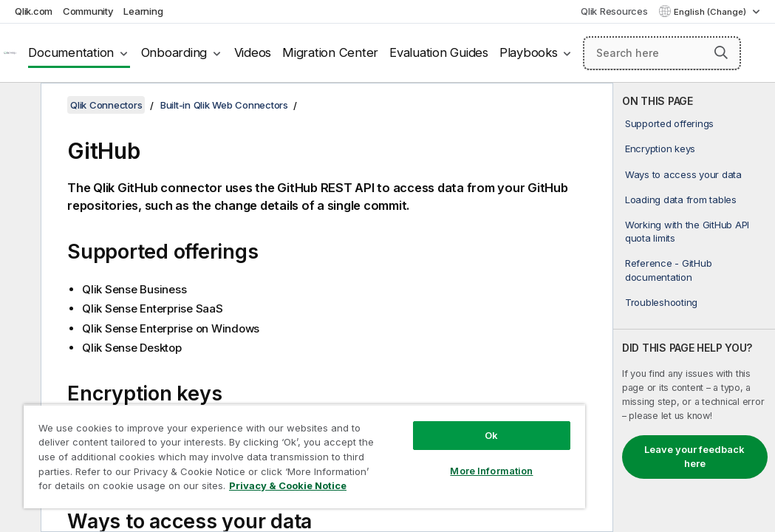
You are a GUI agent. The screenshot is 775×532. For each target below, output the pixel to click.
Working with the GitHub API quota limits (687, 231)
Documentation (71, 52)
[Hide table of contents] (18, 106)
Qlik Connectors (106, 105)
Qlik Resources (614, 11)
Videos (253, 52)
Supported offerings (669, 123)
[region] (248, 443)
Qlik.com (34, 11)
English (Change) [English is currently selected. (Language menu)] (711, 12)
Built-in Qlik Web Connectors (224, 105)
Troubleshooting (661, 302)
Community (88, 11)
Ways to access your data (683, 174)
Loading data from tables (681, 199)
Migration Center (330, 52)
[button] (721, 52)
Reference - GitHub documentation (669, 270)
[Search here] (662, 53)
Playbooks (529, 52)
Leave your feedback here (694, 457)
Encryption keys (660, 149)
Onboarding (174, 52)
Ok (397, 409)
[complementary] (694, 307)
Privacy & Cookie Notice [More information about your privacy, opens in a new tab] (124, 488)
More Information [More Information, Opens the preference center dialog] (397, 445)
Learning (143, 11)
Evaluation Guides (439, 52)
